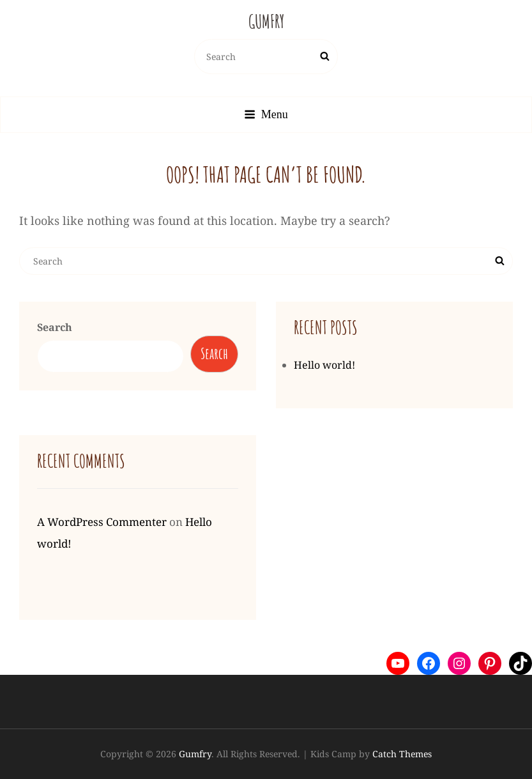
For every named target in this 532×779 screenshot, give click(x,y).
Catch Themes (402, 754)
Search (55, 327)
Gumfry (266, 21)
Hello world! (324, 365)
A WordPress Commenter (102, 522)
